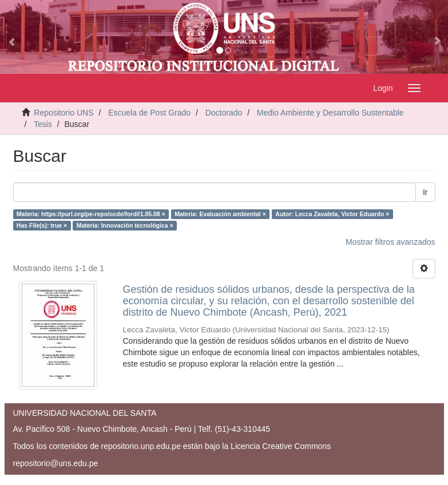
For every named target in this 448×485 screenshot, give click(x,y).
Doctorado (224, 113)
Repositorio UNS (64, 113)
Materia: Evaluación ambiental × (220, 214)
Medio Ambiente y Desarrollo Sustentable (330, 113)
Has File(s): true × (42, 225)
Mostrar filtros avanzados (390, 242)
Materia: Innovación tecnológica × (125, 225)
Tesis (43, 124)
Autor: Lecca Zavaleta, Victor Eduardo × (332, 214)
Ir (425, 192)
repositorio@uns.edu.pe (56, 463)
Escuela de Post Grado (149, 113)
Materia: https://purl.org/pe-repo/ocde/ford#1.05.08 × (91, 214)
